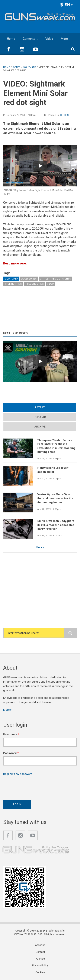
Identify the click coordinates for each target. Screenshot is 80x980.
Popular (40, 417)
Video (49, 39)
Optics (64, 115)
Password (11, 753)
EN (66, 5)
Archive (40, 427)
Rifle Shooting (34, 284)
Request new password (18, 774)
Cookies (40, 972)
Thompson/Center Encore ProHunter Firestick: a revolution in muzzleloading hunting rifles (56, 446)
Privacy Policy (40, 966)
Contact (40, 952)
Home (11, 39)
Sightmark (11, 279)
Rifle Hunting (13, 284)
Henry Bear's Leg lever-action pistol (53, 470)
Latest (40, 407)
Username (11, 734)
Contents (29, 39)
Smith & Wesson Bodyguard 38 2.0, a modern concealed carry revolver (56, 525)
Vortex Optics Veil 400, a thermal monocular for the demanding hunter (55, 498)
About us (40, 945)
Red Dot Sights (61, 279)
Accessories (29, 279)
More (64, 39)
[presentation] (36, 787)
